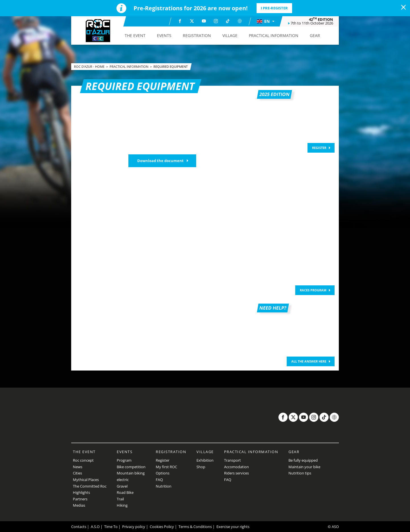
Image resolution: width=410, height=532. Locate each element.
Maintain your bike (304, 467)
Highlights (81, 492)
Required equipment (171, 66)
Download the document (160, 161)
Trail (120, 499)
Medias (79, 505)
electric (123, 480)
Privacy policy (134, 527)
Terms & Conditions (195, 527)
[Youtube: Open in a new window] (204, 21)
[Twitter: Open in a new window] (192, 21)
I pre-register (274, 8)
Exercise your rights (233, 527)
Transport (232, 460)
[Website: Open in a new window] (240, 21)
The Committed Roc (90, 486)
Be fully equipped (303, 460)
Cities (77, 473)
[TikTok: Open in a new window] (228, 21)
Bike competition (131, 467)
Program (124, 460)
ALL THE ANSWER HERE (309, 361)
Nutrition (164, 486)
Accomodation (236, 467)
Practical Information (129, 66)
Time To (111, 527)
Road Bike (125, 492)
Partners (80, 499)
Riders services (236, 473)
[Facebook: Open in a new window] (180, 21)
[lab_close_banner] (403, 7)
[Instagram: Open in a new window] (216, 21)
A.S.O (95, 527)
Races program (313, 290)
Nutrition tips (300, 473)
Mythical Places (86, 480)
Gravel (122, 486)
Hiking (122, 505)
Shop (201, 467)
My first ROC (166, 467)
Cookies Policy (162, 527)
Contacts (79, 527)
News (78, 467)
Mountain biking (131, 473)
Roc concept (83, 460)
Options (163, 473)
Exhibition (205, 460)
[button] (265, 21)
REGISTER (319, 148)
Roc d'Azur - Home (90, 66)
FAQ (159, 480)
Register (163, 460)
